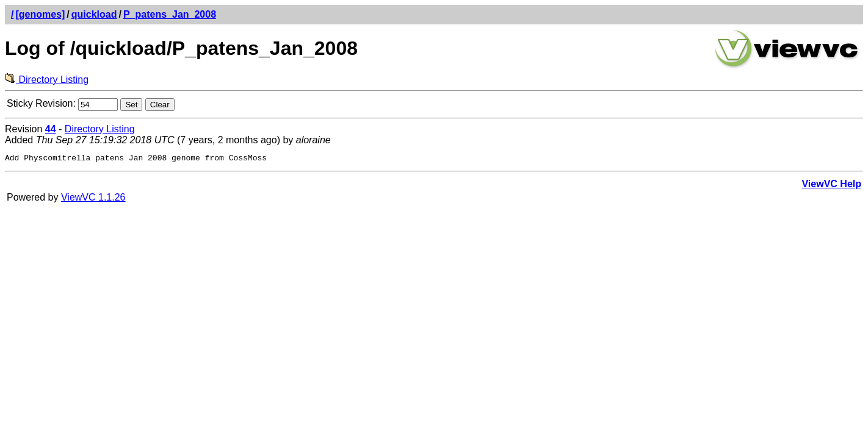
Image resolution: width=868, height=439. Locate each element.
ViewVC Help (831, 186)
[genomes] (40, 14)
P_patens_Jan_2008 (170, 14)
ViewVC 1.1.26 (93, 199)
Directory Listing (47, 80)
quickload (94, 14)
